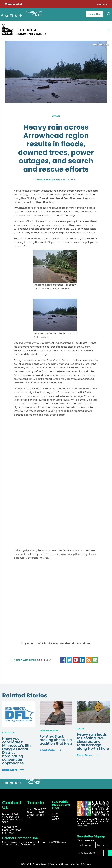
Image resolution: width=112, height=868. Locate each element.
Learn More (83, 826)
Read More (13, 770)
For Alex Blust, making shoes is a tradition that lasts (56, 740)
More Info (102, 4)
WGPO (56, 819)
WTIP (55, 814)
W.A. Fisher (70, 864)
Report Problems (84, 864)
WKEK (55, 816)
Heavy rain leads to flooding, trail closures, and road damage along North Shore (93, 742)
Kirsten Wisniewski (48, 180)
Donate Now (94, 14)
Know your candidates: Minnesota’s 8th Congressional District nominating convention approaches (16, 751)
